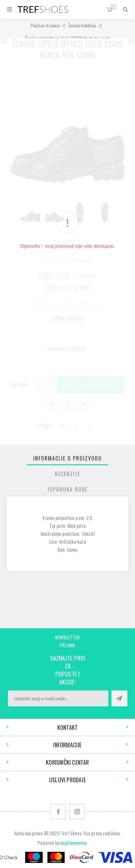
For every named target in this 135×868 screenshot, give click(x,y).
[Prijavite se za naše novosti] (58, 698)
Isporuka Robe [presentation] (68, 489)
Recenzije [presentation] (67, 474)
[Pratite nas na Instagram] (77, 812)
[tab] (67, 458)
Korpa (114, 7)
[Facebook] (58, 812)
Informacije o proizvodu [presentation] (67, 458)
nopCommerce (74, 843)
